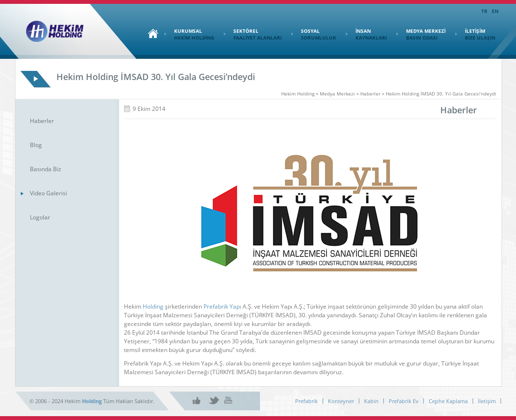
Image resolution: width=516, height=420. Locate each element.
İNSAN (366, 34)
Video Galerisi (48, 193)
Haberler (42, 121)
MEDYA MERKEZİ (421, 34)
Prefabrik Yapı (222, 306)
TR (484, 11)
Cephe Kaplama (448, 401)
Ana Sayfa (150, 33)
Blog (36, 145)
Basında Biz (46, 169)
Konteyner (341, 401)
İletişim (487, 401)
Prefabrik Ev (404, 401)
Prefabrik (306, 401)
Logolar (40, 217)
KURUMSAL (189, 34)
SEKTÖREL (253, 34)
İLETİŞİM (475, 34)
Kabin (371, 401)
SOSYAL (314, 34)
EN (495, 11)
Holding (153, 306)
